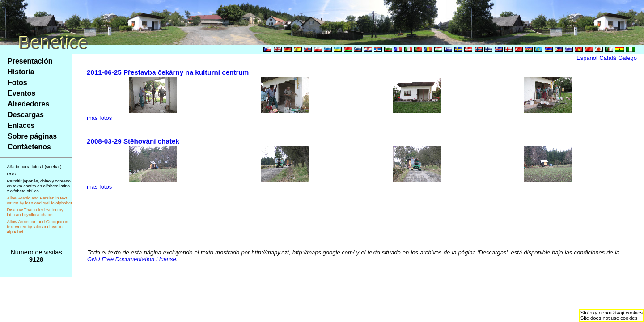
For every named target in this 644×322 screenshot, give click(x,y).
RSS (11, 174)
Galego (627, 58)
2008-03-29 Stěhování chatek (133, 141)
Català (608, 58)
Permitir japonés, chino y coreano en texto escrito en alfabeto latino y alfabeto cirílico (38, 186)
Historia (21, 72)
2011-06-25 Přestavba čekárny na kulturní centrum (168, 72)
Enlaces (21, 125)
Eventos (21, 93)
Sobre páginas (32, 136)
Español (587, 58)
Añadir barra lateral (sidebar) (34, 167)
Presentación (30, 61)
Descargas (26, 115)
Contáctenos (29, 147)
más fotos (99, 118)
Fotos (17, 83)
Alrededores (28, 104)
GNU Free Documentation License (132, 259)
